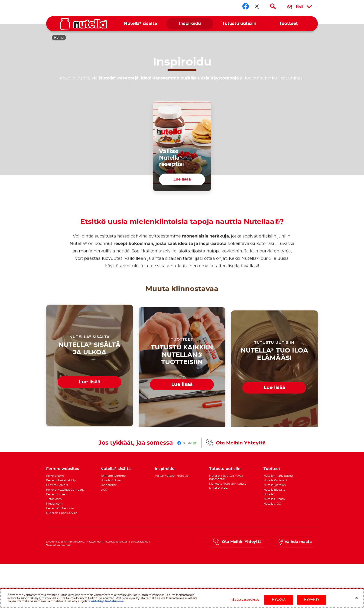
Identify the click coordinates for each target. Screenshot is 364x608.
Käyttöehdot (94, 542)
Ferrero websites (63, 469)
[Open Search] (273, 7)
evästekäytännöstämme (106, 601)
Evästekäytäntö (139, 542)
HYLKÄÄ (279, 600)
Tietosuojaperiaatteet (116, 542)
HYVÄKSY (312, 600)
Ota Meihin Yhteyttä (241, 443)
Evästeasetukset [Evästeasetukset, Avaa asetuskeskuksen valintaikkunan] (246, 600)
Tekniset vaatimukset (59, 545)
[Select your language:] (300, 7)
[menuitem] (141, 24)
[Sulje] (357, 598)
